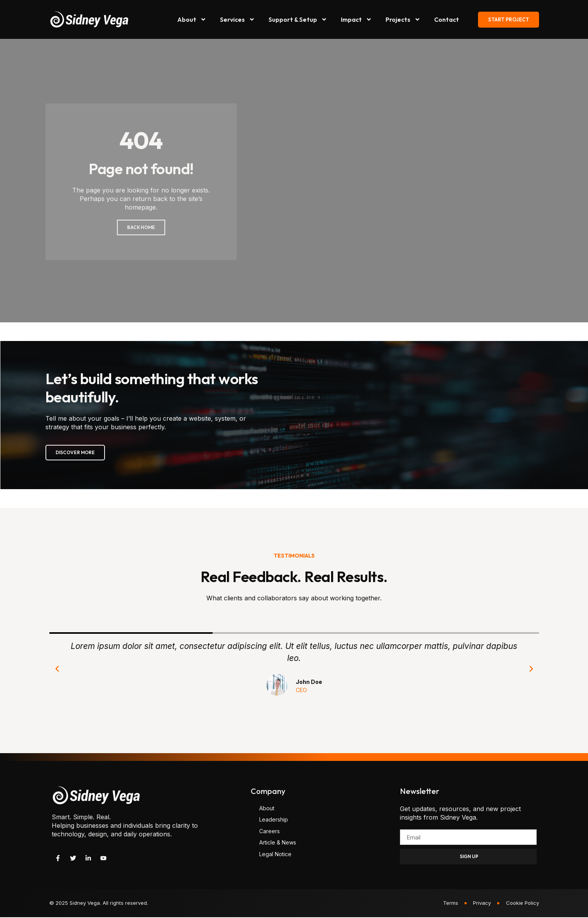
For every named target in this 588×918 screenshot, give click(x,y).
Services (237, 19)
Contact (447, 19)
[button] (57, 670)
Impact (356, 19)
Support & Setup (298, 19)
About (192, 19)
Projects (403, 19)
